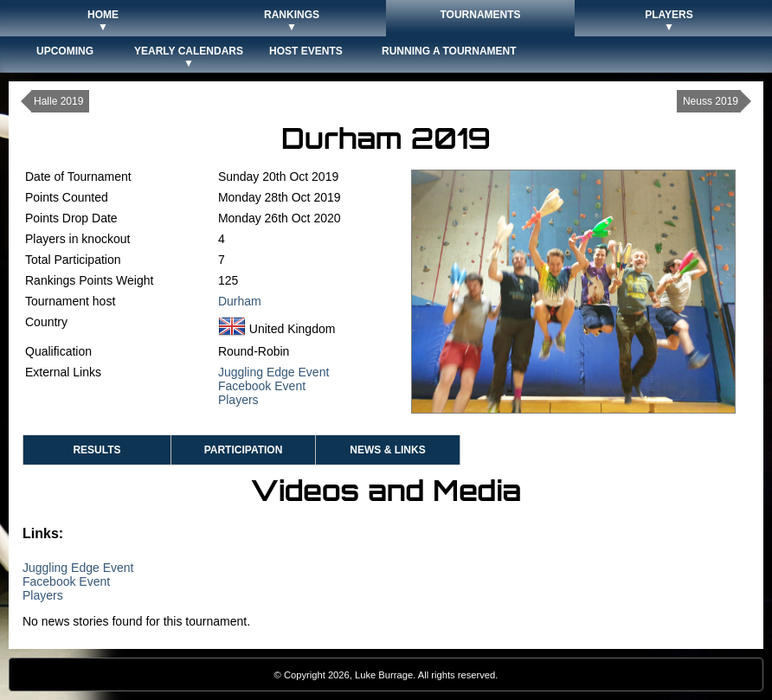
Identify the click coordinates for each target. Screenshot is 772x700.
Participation (244, 450)
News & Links (387, 450)
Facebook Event (262, 386)
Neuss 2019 (711, 101)
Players (238, 400)
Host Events (306, 51)
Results (96, 450)
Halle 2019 (58, 101)
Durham (240, 301)
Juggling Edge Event (273, 372)
